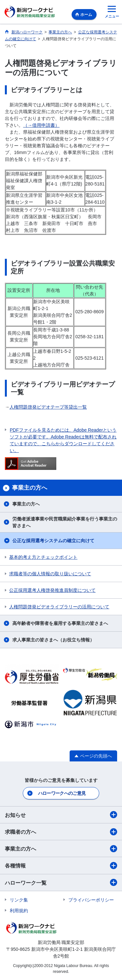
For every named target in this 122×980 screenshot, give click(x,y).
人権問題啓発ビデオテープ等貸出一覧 (48, 407)
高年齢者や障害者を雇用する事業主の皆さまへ (60, 623)
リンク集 (19, 900)
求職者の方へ (61, 832)
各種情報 (61, 866)
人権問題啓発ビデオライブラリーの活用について (59, 607)
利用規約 (19, 911)
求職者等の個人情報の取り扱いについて (50, 574)
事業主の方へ (26, 504)
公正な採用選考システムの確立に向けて (53, 541)
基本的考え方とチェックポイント (43, 557)
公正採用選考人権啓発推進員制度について (52, 590)
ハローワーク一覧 (61, 882)
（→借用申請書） (41, 125)
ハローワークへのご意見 (62, 793)
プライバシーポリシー (91, 900)
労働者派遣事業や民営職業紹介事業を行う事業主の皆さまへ (65, 522)
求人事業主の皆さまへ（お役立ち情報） (53, 640)
